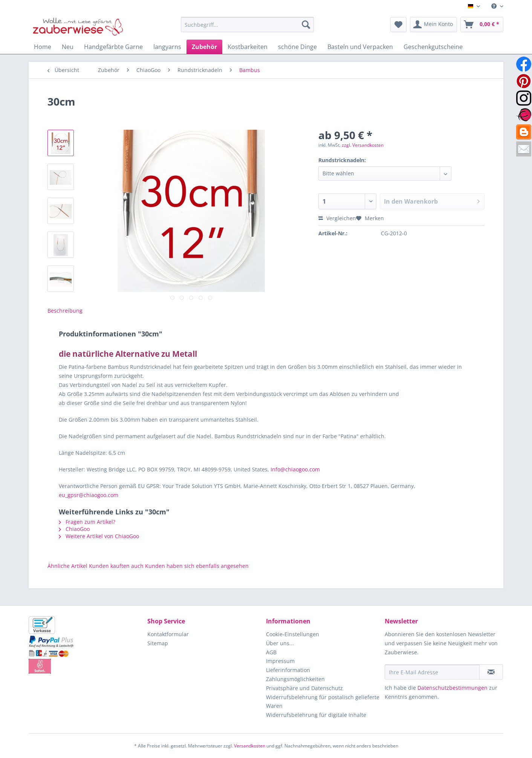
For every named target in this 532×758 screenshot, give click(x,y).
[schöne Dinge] (297, 47)
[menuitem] (495, 6)
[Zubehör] (204, 47)
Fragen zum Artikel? (87, 522)
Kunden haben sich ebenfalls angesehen (197, 566)
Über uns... (280, 643)
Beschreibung (65, 311)
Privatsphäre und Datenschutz (304, 688)
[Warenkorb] (482, 25)
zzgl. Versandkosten (363, 145)
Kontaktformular (168, 634)
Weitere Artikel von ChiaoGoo (99, 536)
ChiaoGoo (74, 529)
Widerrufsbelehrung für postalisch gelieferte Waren (323, 702)
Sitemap (158, 643)
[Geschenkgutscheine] (433, 47)
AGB (271, 652)
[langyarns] (167, 47)
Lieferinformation (288, 670)
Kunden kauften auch (116, 566)
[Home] (43, 47)
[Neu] (68, 47)
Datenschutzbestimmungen (453, 688)
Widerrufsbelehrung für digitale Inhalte (316, 715)
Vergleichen (337, 218)
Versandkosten (250, 746)
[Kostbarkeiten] (248, 47)
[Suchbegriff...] (247, 25)
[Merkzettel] (398, 25)
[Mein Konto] (433, 25)
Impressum (280, 661)
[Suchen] (306, 25)
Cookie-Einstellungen (293, 634)
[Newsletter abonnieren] (491, 672)
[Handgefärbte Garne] (113, 47)
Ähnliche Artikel (67, 566)
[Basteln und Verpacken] (360, 47)
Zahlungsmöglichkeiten (295, 679)
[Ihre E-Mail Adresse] (432, 672)
